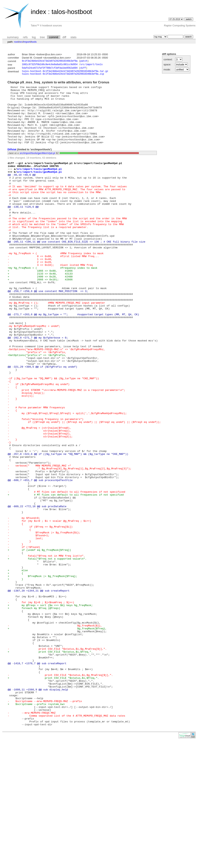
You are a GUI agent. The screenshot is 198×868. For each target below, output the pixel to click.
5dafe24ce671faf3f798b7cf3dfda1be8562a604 (50, 69)
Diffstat (12, 163)
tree (42, 37)
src (21, 42)
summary (13, 37)
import (27, 42)
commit (54, 37)
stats (73, 37)
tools (34, 42)
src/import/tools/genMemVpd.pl (37, 167)
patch (84, 61)
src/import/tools (91, 65)
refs (25, 37)
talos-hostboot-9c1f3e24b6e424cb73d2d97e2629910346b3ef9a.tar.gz (65, 73)
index (38, 12)
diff (64, 37)
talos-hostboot (72, 12)
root (16, 42)
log (34, 37)
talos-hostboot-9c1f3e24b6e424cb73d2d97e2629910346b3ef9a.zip (63, 76)
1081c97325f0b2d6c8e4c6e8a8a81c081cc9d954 (50, 65)
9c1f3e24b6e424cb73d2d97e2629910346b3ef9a (50, 61)
